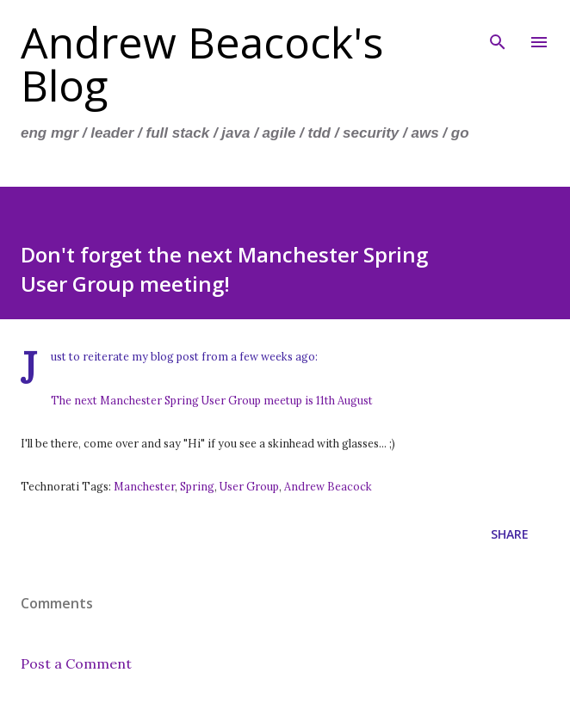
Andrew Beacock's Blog (202, 64)
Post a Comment (76, 663)
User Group (249, 486)
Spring (197, 486)
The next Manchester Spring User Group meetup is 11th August (212, 400)
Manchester (144, 486)
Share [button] (510, 534)
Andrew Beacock (328, 486)
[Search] (498, 31)
